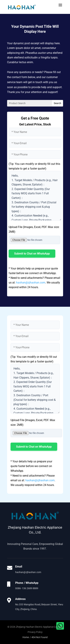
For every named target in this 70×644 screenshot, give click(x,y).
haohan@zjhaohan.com (31, 283)
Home (26, 637)
